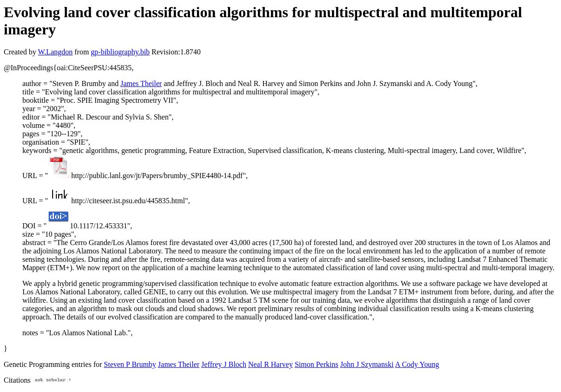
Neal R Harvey (270, 364)
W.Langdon (55, 52)
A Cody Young (417, 364)
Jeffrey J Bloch (224, 364)
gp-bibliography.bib (120, 52)
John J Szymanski (367, 364)
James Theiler (141, 83)
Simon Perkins (317, 364)
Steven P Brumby (130, 364)
